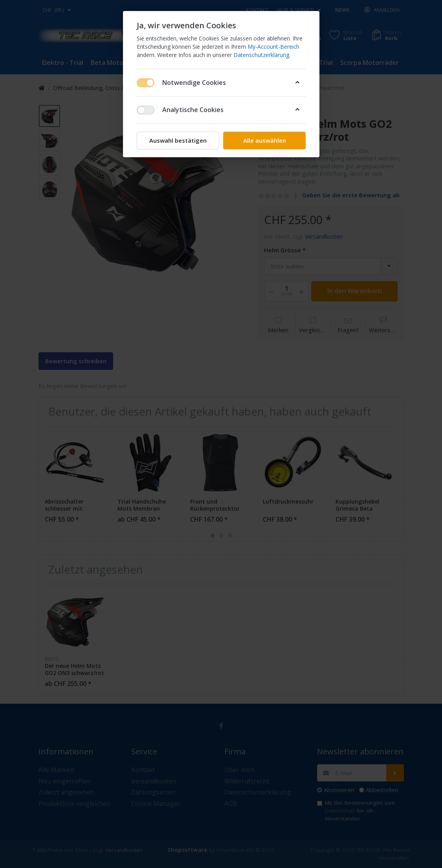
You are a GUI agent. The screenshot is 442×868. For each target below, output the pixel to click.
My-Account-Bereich (273, 47)
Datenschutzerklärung (261, 55)
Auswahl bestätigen (178, 140)
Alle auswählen (264, 140)
